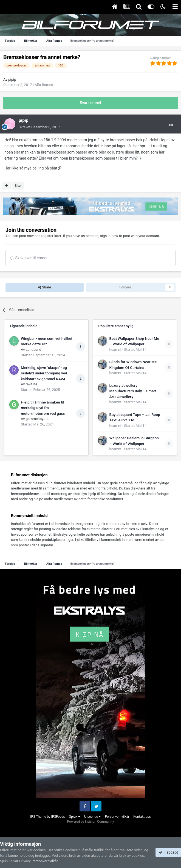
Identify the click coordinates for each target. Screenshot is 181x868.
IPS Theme (38, 817)
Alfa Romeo (44, 85)
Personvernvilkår (117, 817)
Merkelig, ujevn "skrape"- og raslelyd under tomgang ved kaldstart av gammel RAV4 (44, 373)
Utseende (92, 817)
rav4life (32, 384)
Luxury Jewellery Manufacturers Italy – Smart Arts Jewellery (133, 391)
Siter (18, 186)
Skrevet (39, 127)
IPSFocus (58, 817)
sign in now (109, 236)
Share (45, 287)
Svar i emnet (90, 103)
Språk (75, 817)
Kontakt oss (142, 817)
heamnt (115, 350)
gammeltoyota (37, 419)
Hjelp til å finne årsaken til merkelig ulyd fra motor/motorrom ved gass (43, 408)
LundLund (34, 350)
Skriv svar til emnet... (30, 258)
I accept (168, 852)
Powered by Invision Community (91, 822)
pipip (12, 80)
